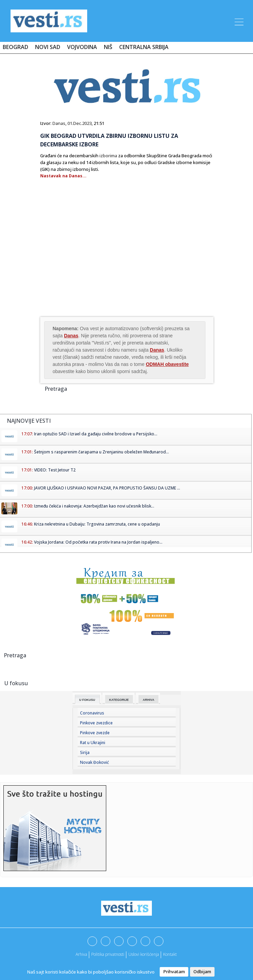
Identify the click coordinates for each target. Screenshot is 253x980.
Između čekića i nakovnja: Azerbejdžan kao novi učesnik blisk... (94, 506)
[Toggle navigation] (238, 21)
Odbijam (202, 971)
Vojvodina (82, 47)
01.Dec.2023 (80, 123)
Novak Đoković (94, 762)
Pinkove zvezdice (96, 723)
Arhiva (148, 700)
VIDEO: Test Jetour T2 (55, 470)
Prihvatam (174, 971)
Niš (108, 47)
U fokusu (87, 700)
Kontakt (170, 954)
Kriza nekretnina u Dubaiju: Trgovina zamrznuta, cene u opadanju (97, 524)
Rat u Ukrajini (93, 743)
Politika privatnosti (108, 954)
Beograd (15, 47)
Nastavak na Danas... (63, 176)
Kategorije (119, 700)
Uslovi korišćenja (144, 954)
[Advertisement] (97, 261)
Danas (59, 123)
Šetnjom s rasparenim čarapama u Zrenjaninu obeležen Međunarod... (101, 452)
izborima (108, 156)
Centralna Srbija (144, 47)
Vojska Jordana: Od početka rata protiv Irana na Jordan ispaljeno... (98, 542)
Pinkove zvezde (95, 733)
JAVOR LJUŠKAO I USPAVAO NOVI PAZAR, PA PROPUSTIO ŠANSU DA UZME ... (107, 488)
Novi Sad (48, 47)
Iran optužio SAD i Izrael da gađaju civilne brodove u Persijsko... (96, 434)
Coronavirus (92, 713)
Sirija (85, 752)
